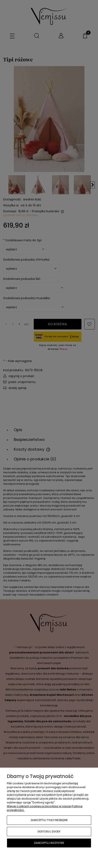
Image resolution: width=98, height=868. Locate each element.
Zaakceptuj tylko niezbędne (49, 820)
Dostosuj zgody (49, 831)
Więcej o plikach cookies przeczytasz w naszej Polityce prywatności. (45, 808)
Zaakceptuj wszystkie (49, 843)
